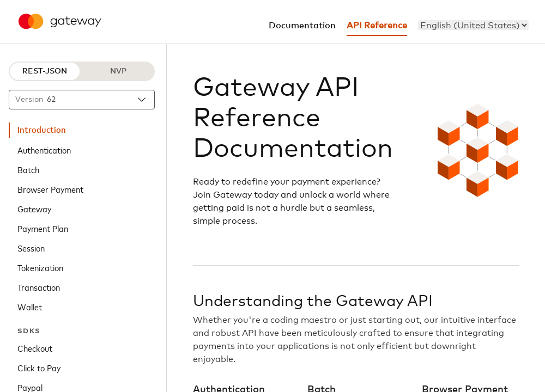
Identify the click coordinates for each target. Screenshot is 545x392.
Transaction (39, 287)
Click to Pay (39, 367)
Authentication (44, 150)
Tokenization (40, 267)
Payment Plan (43, 228)
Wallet (30, 307)
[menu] (473, 25)
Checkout (35, 348)
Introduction (42, 130)
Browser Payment (50, 189)
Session (31, 248)
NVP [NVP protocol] (118, 71)
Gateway (34, 209)
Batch (28, 169)
